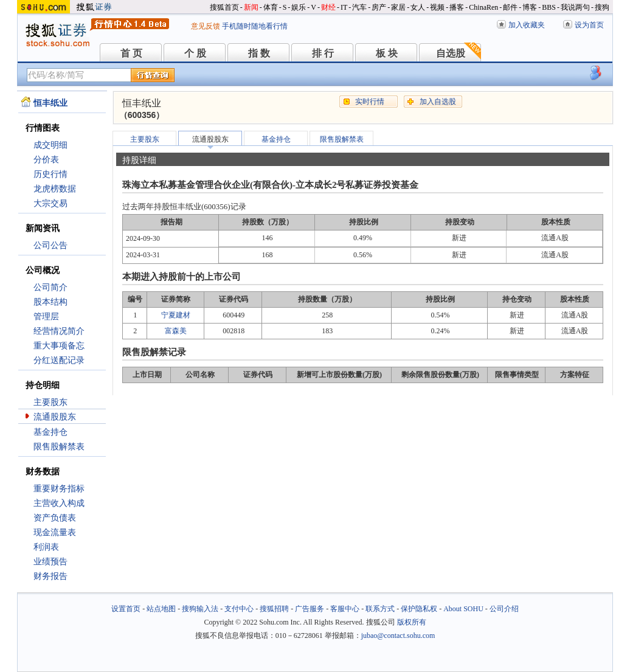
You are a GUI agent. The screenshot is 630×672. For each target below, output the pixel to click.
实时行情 (370, 102)
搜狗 (602, 7)
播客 (457, 7)
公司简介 (50, 287)
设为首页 (589, 25)
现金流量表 (55, 532)
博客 (530, 7)
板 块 (387, 53)
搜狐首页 (224, 7)
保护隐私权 (419, 609)
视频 (437, 7)
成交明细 (50, 145)
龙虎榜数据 (55, 189)
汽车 (359, 7)
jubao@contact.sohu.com (398, 636)
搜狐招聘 (274, 609)
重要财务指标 (59, 489)
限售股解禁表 (59, 447)
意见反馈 (206, 26)
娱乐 (299, 7)
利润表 (46, 547)
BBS (549, 7)
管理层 (46, 317)
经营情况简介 (59, 331)
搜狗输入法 (200, 609)
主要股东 (50, 402)
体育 (271, 7)
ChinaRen (483, 7)
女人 (418, 7)
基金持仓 (50, 432)
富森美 (176, 331)
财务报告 (50, 576)
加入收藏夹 (527, 25)
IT (344, 7)
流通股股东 (55, 417)
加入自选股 (438, 102)
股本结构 (50, 302)
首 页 (131, 53)
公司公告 (50, 245)
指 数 (259, 53)
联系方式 (380, 609)
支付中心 (239, 609)
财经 (328, 7)
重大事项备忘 (59, 346)
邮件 (510, 7)
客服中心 (345, 609)
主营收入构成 (59, 503)
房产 (379, 7)
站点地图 (161, 609)
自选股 (451, 53)
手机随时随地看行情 (255, 26)
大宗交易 (50, 203)
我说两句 (575, 7)
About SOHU (463, 609)
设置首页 (126, 609)
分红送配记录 (59, 360)
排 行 (323, 53)
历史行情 (50, 174)
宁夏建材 (176, 315)
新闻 (251, 7)
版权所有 (412, 622)
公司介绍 (504, 609)
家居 (398, 7)
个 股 (195, 53)
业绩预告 (50, 562)
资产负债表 (55, 518)
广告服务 (310, 609)
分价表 (46, 160)
